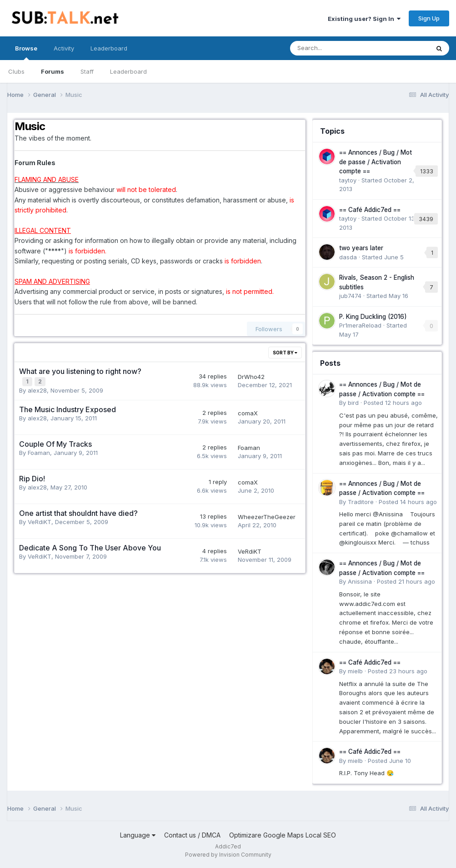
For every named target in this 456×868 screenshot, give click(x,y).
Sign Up (429, 18)
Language (138, 835)
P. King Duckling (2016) (373, 317)
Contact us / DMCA (192, 835)
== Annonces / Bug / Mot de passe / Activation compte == (376, 162)
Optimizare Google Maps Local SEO (283, 835)
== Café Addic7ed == (370, 210)
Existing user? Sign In (364, 19)
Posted (393, 403)
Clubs (16, 71)
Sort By (285, 353)
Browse (26, 52)
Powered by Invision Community (228, 855)
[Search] (336, 48)
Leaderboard (128, 71)
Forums (53, 71)
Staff (87, 71)
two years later (361, 248)
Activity (64, 48)
